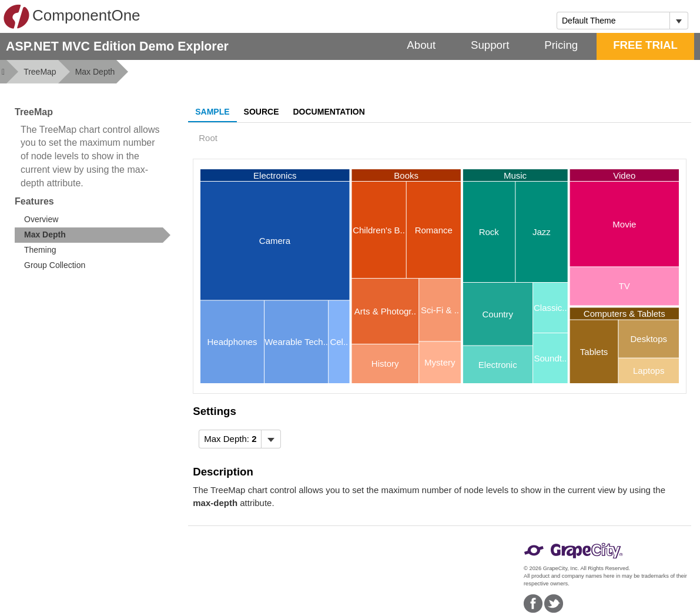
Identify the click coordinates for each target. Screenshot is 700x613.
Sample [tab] (212, 112)
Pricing (561, 45)
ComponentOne (72, 16)
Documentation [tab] (329, 112)
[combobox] (613, 21)
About (421, 45)
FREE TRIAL (645, 45)
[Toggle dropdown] (679, 21)
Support (490, 45)
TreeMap (40, 72)
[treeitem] (93, 235)
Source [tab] (262, 112)
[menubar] (240, 439)
